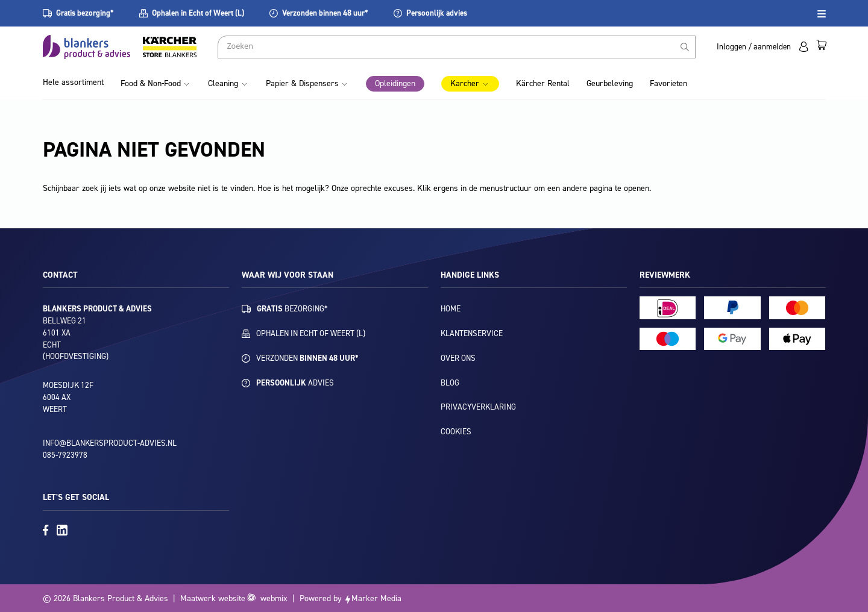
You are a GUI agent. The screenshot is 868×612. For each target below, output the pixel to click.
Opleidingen (395, 83)
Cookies (456, 432)
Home (451, 309)
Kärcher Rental (543, 83)
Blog (450, 383)
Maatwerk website (213, 598)
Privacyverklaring (478, 407)
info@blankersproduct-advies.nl (110, 443)
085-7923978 (65, 455)
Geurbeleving (610, 83)
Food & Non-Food (151, 83)
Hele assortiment (73, 82)
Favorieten (668, 83)
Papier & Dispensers (302, 83)
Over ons (458, 358)
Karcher (465, 83)
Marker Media (376, 598)
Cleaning (223, 83)
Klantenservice (472, 333)
